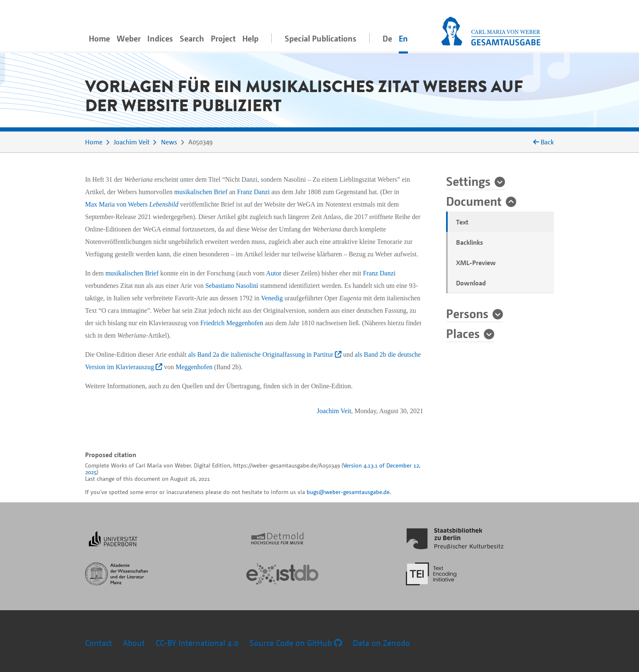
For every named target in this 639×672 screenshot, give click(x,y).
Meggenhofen (194, 367)
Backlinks (469, 242)
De (387, 38)
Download (471, 283)
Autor (274, 273)
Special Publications (321, 38)
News (169, 142)
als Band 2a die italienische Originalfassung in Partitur (265, 354)
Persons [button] (467, 313)
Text (462, 222)
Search (192, 38)
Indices (160, 38)
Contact (99, 643)
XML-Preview (476, 263)
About (134, 643)
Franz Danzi (253, 192)
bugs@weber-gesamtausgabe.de (348, 492)
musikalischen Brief (201, 192)
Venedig (272, 298)
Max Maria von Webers (116, 204)
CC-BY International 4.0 (197, 643)
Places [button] (463, 333)
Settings (468, 181)
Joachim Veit (132, 142)
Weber (129, 38)
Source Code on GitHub (296, 643)
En (403, 38)
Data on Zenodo (381, 643)
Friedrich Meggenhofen (232, 323)
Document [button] (474, 201)
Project (223, 38)
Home (99, 38)
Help (250, 38)
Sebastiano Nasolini (232, 286)
